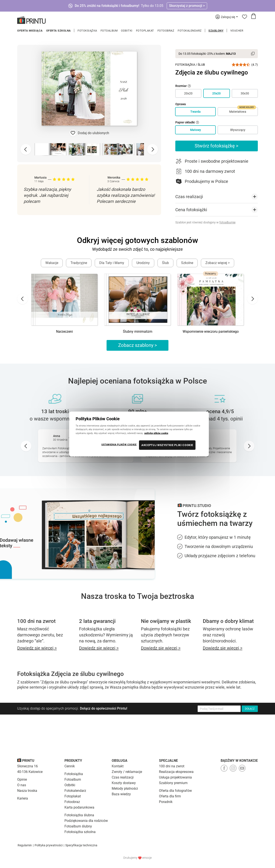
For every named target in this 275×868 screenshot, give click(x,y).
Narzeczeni (64, 332)
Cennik (70, 766)
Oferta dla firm (170, 796)
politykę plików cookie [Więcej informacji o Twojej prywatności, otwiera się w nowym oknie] (156, 433)
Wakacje (52, 263)
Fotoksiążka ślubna (79, 815)
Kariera (23, 798)
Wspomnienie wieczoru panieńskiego (211, 332)
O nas (22, 785)
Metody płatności (125, 788)
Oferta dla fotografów (175, 791)
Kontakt (118, 766)
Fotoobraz (166, 31)
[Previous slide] (26, 149)
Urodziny (143, 263)
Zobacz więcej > (218, 263)
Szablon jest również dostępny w (205, 222)
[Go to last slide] (23, 299)
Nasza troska (27, 791)
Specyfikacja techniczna (81, 845)
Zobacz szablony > (138, 345)
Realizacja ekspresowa (176, 772)
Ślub (201, 65)
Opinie (22, 779)
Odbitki (127, 31)
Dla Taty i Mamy (112, 263)
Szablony (216, 31)
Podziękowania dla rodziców (86, 821)
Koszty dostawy (124, 783)
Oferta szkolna (59, 31)
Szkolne (187, 263)
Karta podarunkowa (79, 807)
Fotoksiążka (87, 31)
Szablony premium (173, 783)
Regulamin (25, 845)
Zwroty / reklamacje (127, 772)
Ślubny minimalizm (138, 332)
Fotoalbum (109, 31)
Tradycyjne (79, 263)
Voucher (237, 31)
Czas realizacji (123, 777)
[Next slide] (153, 149)
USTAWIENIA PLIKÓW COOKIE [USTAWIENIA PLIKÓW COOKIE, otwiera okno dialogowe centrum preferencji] (119, 444)
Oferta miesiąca (30, 31)
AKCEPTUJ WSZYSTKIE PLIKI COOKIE (167, 445)
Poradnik (166, 802)
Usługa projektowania (175, 777)
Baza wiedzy (121, 794)
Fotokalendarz (190, 31)
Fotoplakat (145, 31)
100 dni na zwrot (172, 766)
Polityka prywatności (49, 845)
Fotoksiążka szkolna (80, 832)
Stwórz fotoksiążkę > (217, 146)
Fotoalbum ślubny (78, 826)
